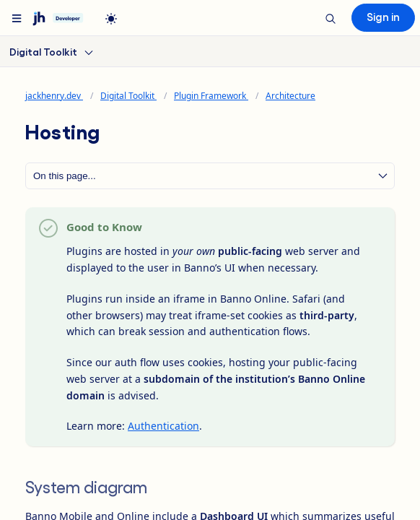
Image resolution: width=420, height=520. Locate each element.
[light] (111, 19)
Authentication (163, 426)
